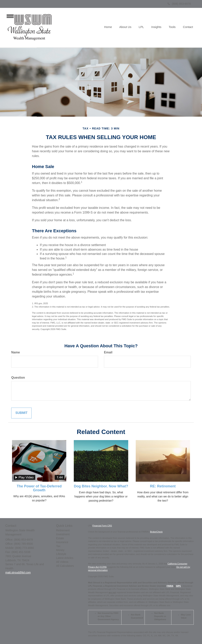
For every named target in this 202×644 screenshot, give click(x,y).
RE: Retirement (163, 486)
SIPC (179, 586)
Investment (63, 534)
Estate (60, 538)
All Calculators (65, 566)
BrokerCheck (156, 532)
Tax (58, 546)
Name (16, 352)
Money (60, 550)
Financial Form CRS (102, 526)
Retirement (63, 530)
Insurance (62, 542)
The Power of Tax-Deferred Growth (39, 488)
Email (108, 352)
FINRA (170, 586)
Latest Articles (65, 558)
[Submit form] (21, 413)
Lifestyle (61, 554)
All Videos (62, 562)
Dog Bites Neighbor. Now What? (101, 486)
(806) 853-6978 (179, 4)
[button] (128, 28)
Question (18, 378)
